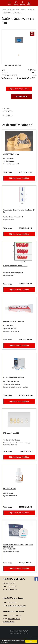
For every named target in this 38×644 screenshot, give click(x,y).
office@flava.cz (14, 589)
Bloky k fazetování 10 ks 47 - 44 (15, 266)
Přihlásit (23, 5)
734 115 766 (12, 586)
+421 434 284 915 (15, 616)
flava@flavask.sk (14, 619)
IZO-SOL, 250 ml (9, 489)
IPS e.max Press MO (11, 433)
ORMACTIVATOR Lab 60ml (13, 321)
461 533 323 (10, 583)
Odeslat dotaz (22, 97)
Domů (4, 10)
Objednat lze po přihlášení (19, 89)
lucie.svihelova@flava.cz (17, 606)
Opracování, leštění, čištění (16, 10)
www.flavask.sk (9, 622)
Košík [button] (29, 5)
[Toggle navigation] (9, 3)
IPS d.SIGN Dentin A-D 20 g (14, 377)
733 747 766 (12, 603)
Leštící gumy (31, 10)
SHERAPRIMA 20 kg (11, 154)
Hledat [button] (16, 5)
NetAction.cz (25, 634)
